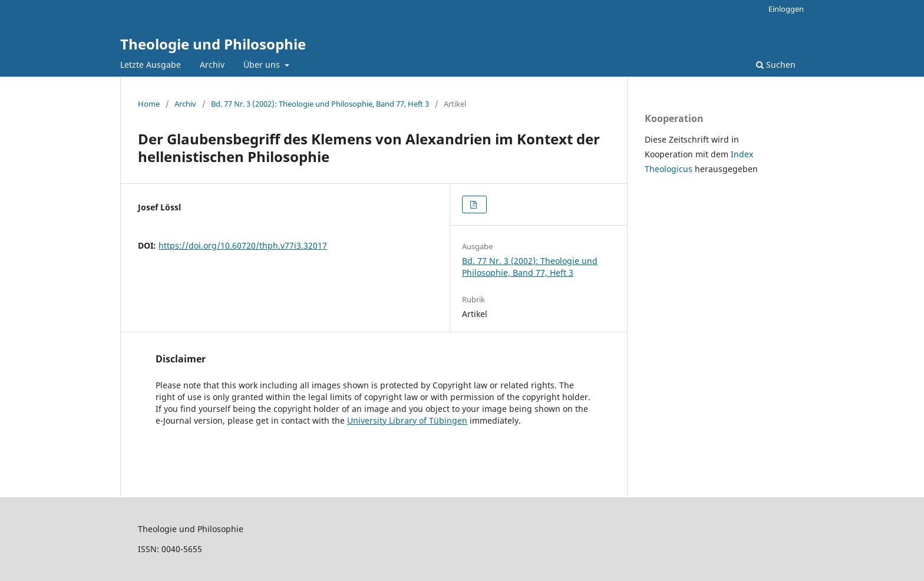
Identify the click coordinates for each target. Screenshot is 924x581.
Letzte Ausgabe (151, 65)
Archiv (212, 65)
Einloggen (786, 9)
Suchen (776, 65)
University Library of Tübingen (407, 420)
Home (149, 104)
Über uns (263, 65)
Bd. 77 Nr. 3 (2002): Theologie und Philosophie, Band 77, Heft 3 (320, 104)
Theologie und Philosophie (213, 44)
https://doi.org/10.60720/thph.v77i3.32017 (243, 245)
